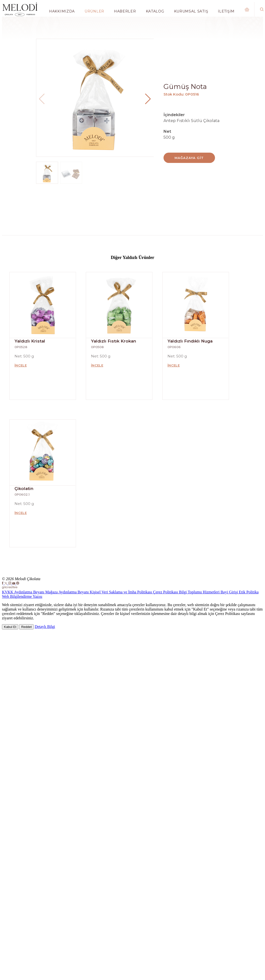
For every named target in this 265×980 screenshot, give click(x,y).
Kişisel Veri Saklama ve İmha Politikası (121, 592)
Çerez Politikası (166, 592)
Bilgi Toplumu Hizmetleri (200, 592)
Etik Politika (249, 592)
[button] (148, 99)
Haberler (125, 11)
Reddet (26, 627)
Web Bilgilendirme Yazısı (22, 596)
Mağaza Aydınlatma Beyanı (68, 592)
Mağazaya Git (189, 158)
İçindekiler (174, 115)
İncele (21, 365)
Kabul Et (10, 627)
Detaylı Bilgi (45, 627)
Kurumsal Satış (191, 11)
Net (167, 131)
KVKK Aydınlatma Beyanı (24, 592)
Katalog (155, 11)
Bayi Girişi (230, 592)
